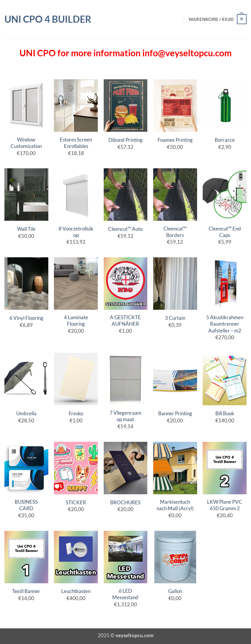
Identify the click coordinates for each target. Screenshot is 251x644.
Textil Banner (26, 591)
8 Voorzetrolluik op (76, 232)
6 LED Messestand (125, 594)
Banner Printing (175, 413)
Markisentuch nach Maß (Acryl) (175, 505)
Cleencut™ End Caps (225, 232)
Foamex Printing (175, 140)
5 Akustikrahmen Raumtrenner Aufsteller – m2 (225, 324)
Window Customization (26, 143)
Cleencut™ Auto (125, 229)
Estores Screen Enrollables (76, 143)
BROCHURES (125, 502)
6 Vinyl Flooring (26, 318)
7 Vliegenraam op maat (125, 416)
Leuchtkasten (76, 591)
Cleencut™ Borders (175, 232)
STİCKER (76, 502)
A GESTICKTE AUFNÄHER (125, 321)
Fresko (76, 413)
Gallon (175, 591)
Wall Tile (26, 229)
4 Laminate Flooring (76, 321)
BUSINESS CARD (26, 505)
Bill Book (225, 413)
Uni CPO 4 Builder (48, 19)
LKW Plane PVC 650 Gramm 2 (225, 505)
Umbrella (26, 413)
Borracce (225, 140)
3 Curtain (175, 318)
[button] (218, 19)
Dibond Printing (125, 140)
